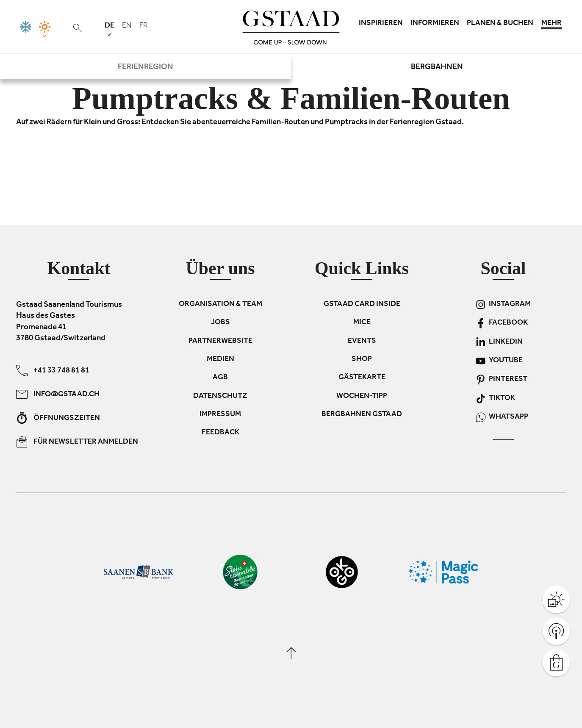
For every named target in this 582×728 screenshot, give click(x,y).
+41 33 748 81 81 (53, 370)
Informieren (435, 24)
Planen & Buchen (500, 24)
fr (144, 26)
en (127, 26)
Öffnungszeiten (58, 418)
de (109, 29)
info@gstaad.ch (58, 394)
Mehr (552, 25)
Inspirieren (381, 24)
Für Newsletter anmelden (77, 441)
